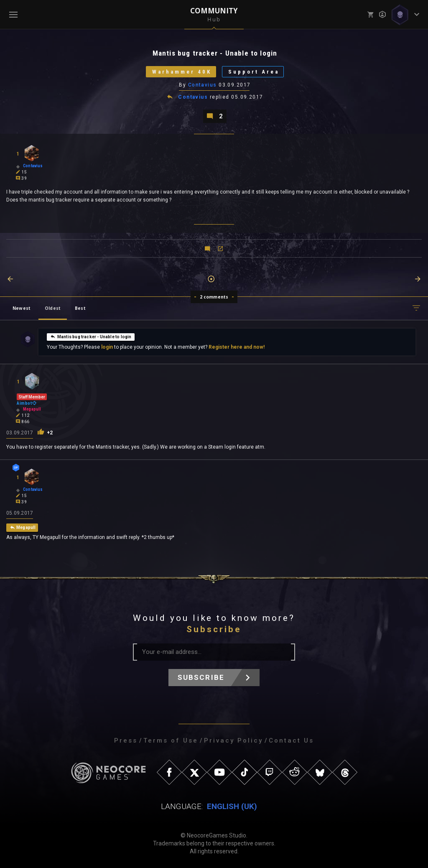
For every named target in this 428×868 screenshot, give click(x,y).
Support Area (254, 72)
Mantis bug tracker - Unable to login (91, 337)
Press (126, 740)
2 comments (214, 297)
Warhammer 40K (182, 72)
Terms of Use (171, 740)
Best (80, 308)
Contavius (203, 85)
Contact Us (291, 740)
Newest (22, 308)
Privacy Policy (233, 740)
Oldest (53, 308)
